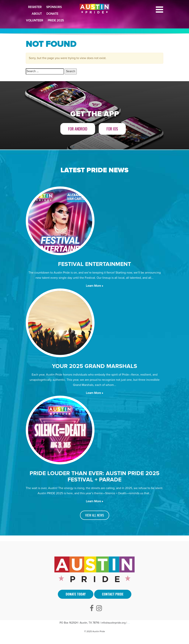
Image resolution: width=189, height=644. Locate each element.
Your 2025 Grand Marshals (94, 366)
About (37, 14)
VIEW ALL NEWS (95, 515)
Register (35, 7)
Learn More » (94, 286)
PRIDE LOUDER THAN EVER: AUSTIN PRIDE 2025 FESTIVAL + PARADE (94, 476)
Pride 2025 (56, 20)
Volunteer (35, 20)
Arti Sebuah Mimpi (129, 623)
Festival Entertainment (94, 264)
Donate (52, 14)
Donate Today (76, 594)
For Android (78, 129)
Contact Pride (113, 594)
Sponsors (54, 7)
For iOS (112, 129)
